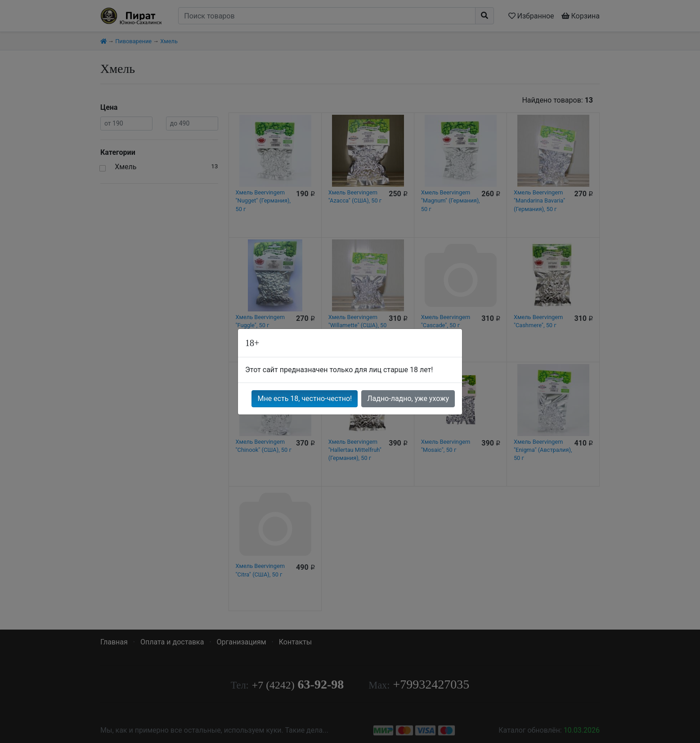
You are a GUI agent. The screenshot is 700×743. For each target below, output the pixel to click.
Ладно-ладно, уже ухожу (408, 399)
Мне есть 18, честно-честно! (305, 399)
